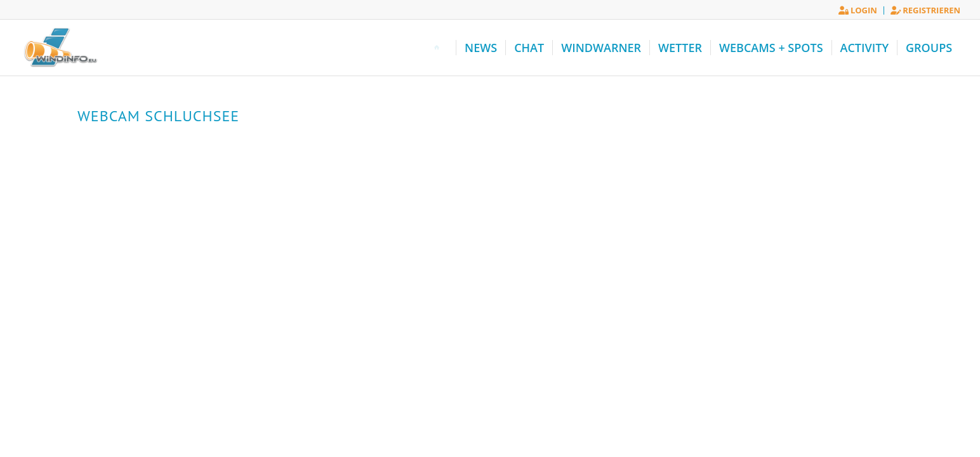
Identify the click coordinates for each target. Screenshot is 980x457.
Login (858, 10)
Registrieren (925, 10)
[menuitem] (858, 10)
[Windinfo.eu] (59, 48)
